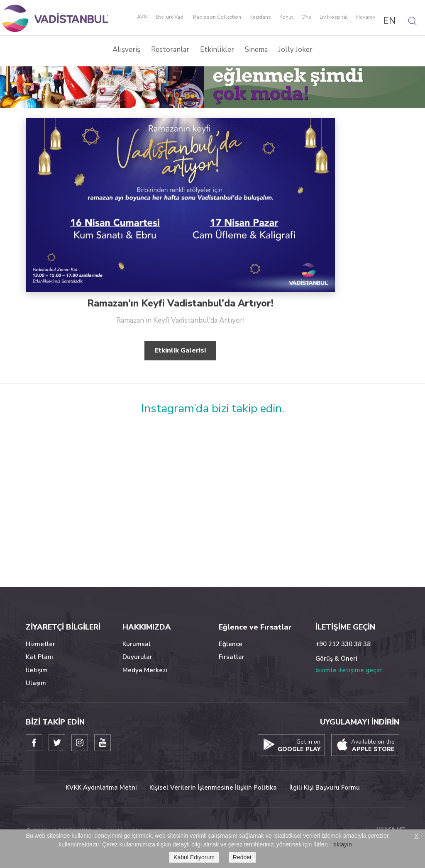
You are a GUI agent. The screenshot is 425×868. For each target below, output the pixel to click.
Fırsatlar (232, 657)
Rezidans (260, 17)
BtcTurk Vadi (170, 17)
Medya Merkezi (145, 670)
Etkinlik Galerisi (180, 350)
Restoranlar (170, 50)
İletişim (37, 670)
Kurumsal (137, 644)
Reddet (242, 857)
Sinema (256, 50)
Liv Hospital (334, 17)
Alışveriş (126, 50)
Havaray (366, 17)
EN (390, 21)
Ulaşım (36, 683)
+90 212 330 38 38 (343, 644)
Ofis (306, 17)
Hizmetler (40, 644)
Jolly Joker (296, 50)
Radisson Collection (217, 17)
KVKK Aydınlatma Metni (101, 788)
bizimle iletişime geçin (349, 670)
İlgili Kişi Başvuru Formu (325, 788)
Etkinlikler (217, 50)
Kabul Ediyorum (194, 857)
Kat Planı (39, 657)
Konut (286, 17)
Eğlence (231, 644)
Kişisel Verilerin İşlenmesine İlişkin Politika (213, 788)
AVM (142, 17)
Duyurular (137, 657)
